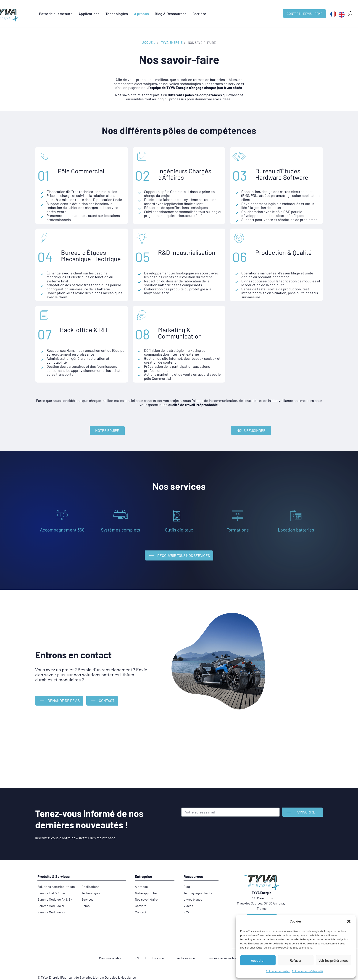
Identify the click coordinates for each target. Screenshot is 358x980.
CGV (142, 951)
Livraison (159, 951)
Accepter (258, 960)
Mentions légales (120, 951)
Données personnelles (215, 951)
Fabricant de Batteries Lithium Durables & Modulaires (99, 971)
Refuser (296, 960)
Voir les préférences (333, 960)
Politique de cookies (278, 971)
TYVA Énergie (172, 43)
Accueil (149, 43)
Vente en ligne (183, 951)
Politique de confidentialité (308, 971)
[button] (349, 921)
